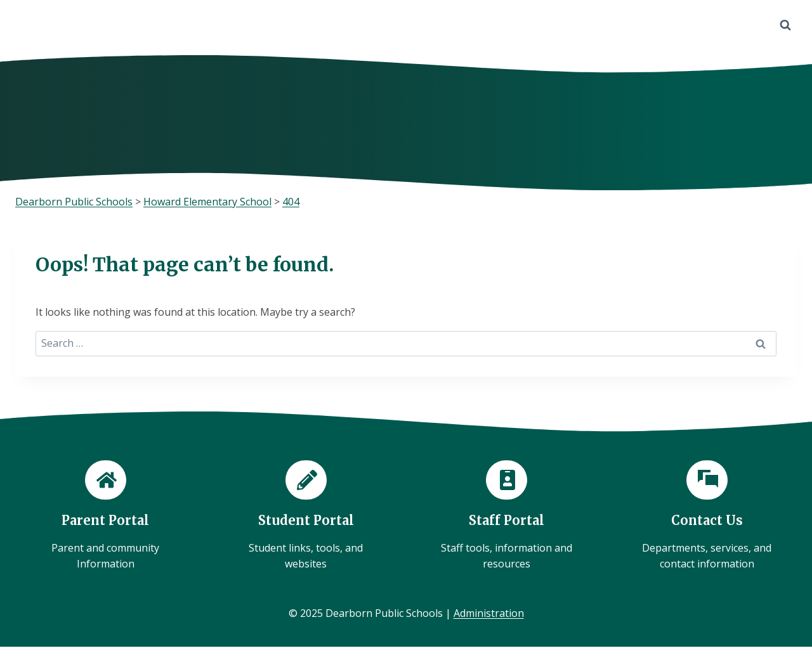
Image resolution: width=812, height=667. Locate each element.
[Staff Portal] (506, 516)
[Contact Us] (707, 516)
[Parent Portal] (105, 516)
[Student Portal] (306, 516)
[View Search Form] (785, 25)
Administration (489, 613)
